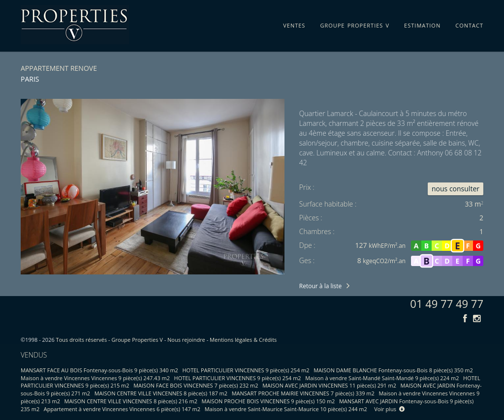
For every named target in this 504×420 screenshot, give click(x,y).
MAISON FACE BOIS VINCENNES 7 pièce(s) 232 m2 (196, 385)
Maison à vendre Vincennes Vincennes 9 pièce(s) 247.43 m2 (95, 378)
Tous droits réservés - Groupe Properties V (110, 340)
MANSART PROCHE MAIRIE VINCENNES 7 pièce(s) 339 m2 (303, 393)
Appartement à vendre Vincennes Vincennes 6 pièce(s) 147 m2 (122, 409)
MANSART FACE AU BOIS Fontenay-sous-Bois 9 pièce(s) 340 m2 (99, 370)
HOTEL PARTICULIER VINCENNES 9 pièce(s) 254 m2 (246, 370)
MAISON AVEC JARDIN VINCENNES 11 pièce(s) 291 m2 (329, 385)
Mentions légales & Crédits (243, 340)
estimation (422, 24)
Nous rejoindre (186, 340)
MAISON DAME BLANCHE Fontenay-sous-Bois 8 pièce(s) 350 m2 (393, 370)
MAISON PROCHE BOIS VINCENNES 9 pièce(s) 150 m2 (268, 401)
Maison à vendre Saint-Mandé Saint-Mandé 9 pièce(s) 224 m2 (382, 378)
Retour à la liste (320, 286)
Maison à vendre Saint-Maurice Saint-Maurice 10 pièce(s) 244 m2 (286, 409)
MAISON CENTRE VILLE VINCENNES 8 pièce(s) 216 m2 (131, 401)
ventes (294, 24)
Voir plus (389, 409)
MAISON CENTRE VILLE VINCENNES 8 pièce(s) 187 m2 (161, 393)
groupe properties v (355, 24)
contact (469, 24)
